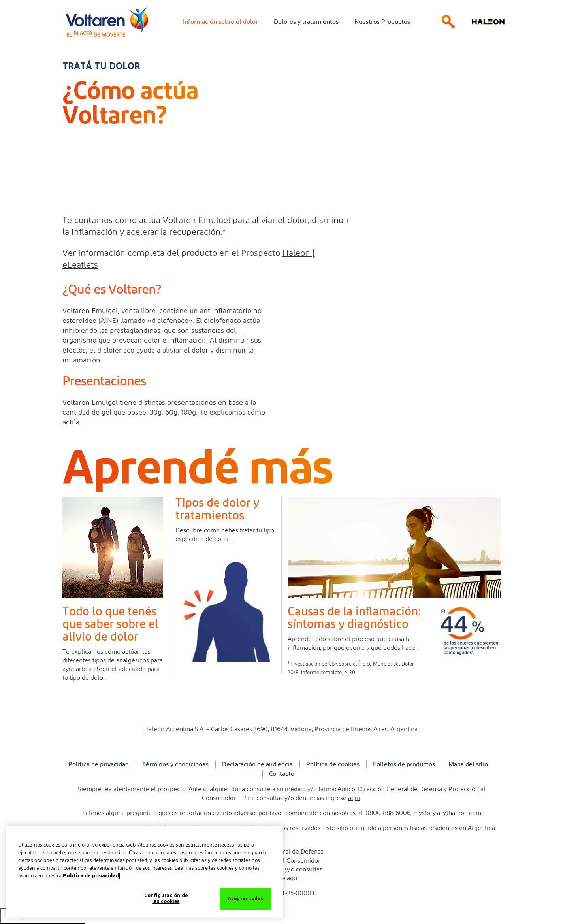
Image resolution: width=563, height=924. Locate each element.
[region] (145, 872)
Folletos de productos (404, 764)
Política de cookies (333, 764)
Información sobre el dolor (220, 22)
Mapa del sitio (468, 764)
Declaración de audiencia (257, 764)
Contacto (282, 774)
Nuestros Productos (382, 22)
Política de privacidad (99, 764)
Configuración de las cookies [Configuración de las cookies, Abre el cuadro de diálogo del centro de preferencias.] (166, 899)
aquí (354, 798)
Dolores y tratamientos (306, 22)
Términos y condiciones (175, 764)
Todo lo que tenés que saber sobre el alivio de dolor (110, 624)
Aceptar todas (246, 899)
